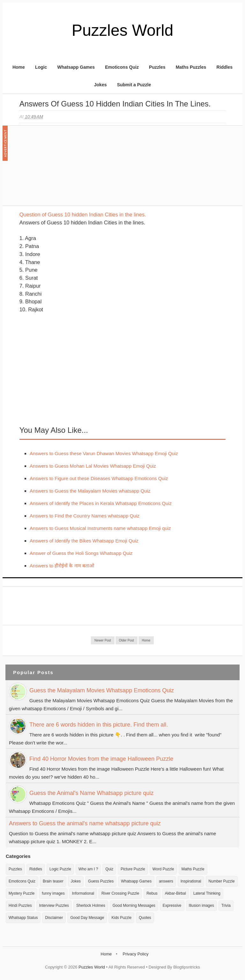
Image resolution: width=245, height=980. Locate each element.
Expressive (172, 906)
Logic (41, 67)
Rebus (152, 893)
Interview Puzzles (54, 906)
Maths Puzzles (191, 67)
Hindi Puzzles (20, 906)
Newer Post (103, 640)
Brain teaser (53, 881)
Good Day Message (87, 918)
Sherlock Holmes (91, 906)
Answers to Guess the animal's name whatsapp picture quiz (85, 823)
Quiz (109, 869)
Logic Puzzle (60, 869)
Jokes (100, 85)
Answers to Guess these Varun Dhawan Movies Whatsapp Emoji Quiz (104, 453)
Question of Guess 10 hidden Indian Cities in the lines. (83, 214)
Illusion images (201, 906)
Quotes (145, 918)
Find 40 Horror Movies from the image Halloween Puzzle (101, 759)
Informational (83, 893)
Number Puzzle (222, 881)
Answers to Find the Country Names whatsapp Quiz (85, 516)
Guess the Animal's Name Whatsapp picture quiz (92, 793)
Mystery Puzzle (22, 893)
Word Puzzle (163, 869)
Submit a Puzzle (134, 85)
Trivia (226, 906)
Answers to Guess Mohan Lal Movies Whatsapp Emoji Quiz (93, 466)
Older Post (126, 640)
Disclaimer (54, 918)
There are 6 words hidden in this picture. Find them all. (99, 725)
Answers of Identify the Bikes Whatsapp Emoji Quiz (84, 541)
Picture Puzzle (133, 869)
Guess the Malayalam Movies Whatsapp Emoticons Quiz (102, 690)
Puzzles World (123, 30)
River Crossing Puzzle (120, 893)
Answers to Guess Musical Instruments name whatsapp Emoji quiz (100, 528)
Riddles (225, 67)
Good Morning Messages (134, 906)
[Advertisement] (67, 169)
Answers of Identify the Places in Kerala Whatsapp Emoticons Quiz (101, 503)
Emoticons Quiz (122, 67)
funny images (53, 893)
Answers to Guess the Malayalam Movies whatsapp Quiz (90, 491)
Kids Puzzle (121, 918)
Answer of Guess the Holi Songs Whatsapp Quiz (81, 553)
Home (19, 67)
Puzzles (157, 67)
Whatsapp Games (76, 67)
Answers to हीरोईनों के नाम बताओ (62, 566)
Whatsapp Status (23, 918)
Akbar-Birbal (175, 893)
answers (166, 881)
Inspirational (191, 881)
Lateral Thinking (207, 893)
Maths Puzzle (193, 869)
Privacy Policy (135, 954)
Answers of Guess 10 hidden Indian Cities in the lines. (115, 104)
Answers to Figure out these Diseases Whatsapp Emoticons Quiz (99, 478)
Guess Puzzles (101, 881)
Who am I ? (88, 869)
